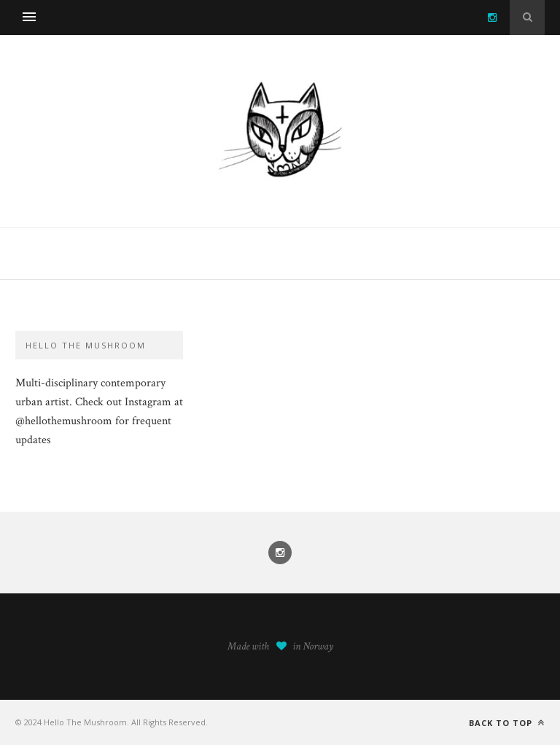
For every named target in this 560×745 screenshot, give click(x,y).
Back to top (507, 723)
